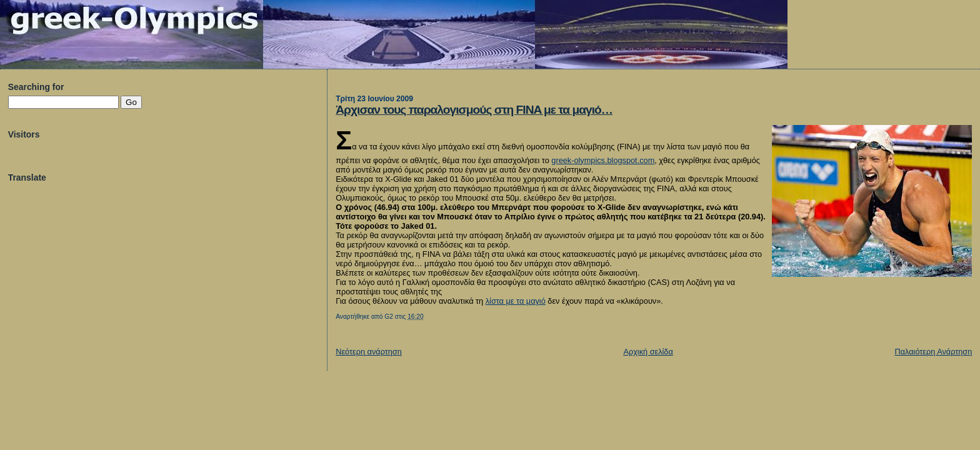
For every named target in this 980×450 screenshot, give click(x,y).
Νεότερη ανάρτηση (369, 352)
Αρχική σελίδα (648, 352)
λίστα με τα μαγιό (516, 301)
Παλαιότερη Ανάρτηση (933, 352)
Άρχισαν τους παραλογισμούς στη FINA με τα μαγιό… (474, 110)
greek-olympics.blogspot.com (603, 160)
